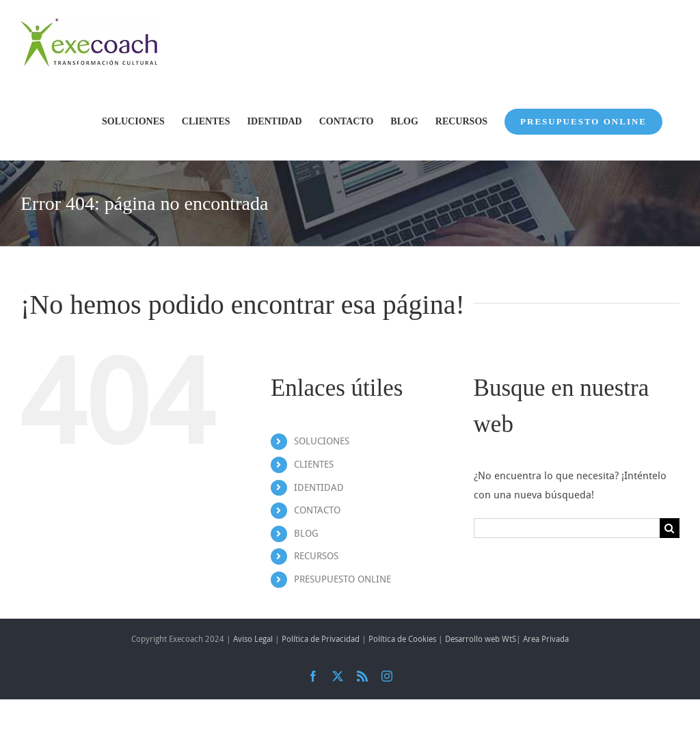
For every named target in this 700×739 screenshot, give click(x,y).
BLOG (306, 534)
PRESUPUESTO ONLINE (342, 579)
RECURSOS (316, 556)
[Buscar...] (567, 528)
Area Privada (546, 639)
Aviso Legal (253, 639)
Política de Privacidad (321, 639)
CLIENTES (314, 465)
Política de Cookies (402, 639)
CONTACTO (317, 510)
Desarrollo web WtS (481, 639)
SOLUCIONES (322, 441)
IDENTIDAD (319, 488)
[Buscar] (670, 528)
